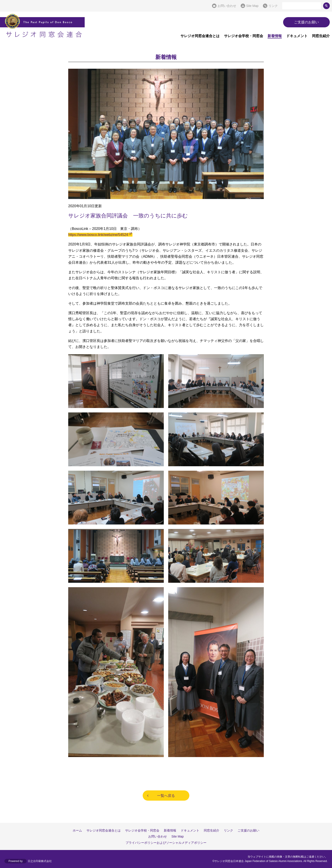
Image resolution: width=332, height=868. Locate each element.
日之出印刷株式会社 (40, 861)
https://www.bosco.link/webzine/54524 (98, 235)
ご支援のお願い (306, 22)
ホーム (77, 830)
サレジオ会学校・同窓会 (244, 36)
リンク (273, 6)
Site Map (252, 6)
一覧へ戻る (166, 796)
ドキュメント (297, 36)
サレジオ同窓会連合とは (200, 36)
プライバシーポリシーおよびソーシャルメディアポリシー (166, 843)
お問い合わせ (227, 6)
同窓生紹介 (321, 36)
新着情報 (275, 36)
